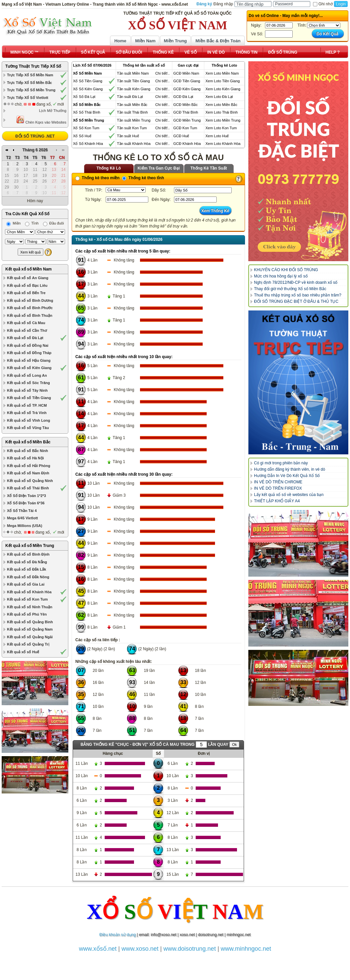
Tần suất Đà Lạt (130, 97)
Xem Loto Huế (217, 136)
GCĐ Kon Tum (185, 128)
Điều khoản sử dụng (117, 935)
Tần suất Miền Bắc (132, 105)
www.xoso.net (140, 949)
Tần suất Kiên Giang (134, 89)
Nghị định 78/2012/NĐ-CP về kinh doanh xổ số (296, 282)
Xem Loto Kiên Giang (223, 89)
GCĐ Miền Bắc (185, 105)
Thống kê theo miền (97, 178)
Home (120, 41)
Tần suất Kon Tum (132, 128)
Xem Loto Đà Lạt (219, 97)
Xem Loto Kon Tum (221, 128)
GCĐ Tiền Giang (187, 81)
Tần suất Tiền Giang (133, 81)
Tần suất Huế (128, 136)
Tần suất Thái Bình (132, 112)
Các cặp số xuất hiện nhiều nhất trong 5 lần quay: (123, 251)
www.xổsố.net (98, 949)
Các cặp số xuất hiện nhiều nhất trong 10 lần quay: (124, 357)
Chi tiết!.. (162, 73)
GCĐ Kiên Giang (187, 89)
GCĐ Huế (181, 136)
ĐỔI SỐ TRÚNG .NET (35, 136)
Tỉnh (32, 223)
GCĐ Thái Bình (186, 112)
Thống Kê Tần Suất (209, 168)
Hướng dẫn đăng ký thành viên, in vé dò (289, 469)
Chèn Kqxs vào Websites (41, 120)
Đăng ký (204, 4)
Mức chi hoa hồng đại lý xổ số (281, 276)
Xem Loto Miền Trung (223, 120)
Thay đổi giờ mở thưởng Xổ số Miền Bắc (290, 289)
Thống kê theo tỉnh (143, 178)
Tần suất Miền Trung (134, 120)
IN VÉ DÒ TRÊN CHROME (278, 482)
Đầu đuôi (53, 223)
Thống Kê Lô (109, 168)
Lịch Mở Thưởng (53, 111)
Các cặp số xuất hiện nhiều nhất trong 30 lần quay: (124, 474)
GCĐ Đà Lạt (183, 97)
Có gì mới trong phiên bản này (281, 463)
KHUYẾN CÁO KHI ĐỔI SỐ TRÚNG (286, 270)
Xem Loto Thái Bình (221, 112)
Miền (13, 223)
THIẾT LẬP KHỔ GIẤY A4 (277, 501)
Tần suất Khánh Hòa (134, 144)
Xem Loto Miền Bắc (221, 105)
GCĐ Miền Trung (187, 120)
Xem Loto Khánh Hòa (223, 144)
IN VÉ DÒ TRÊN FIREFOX (278, 488)
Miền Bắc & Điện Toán (218, 41)
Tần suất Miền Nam (133, 73)
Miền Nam (145, 41)
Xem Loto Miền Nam (222, 73)
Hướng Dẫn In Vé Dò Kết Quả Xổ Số (287, 476)
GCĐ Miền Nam (186, 73)
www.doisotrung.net (189, 949)
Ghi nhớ (323, 4)
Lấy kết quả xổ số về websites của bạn (289, 495)
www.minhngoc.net (246, 949)
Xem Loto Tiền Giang (222, 81)
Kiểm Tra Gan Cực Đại (159, 168)
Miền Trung (175, 41)
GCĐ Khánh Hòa (187, 144)
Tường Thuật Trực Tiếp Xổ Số (33, 66)
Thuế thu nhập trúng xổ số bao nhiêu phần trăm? (298, 295)
